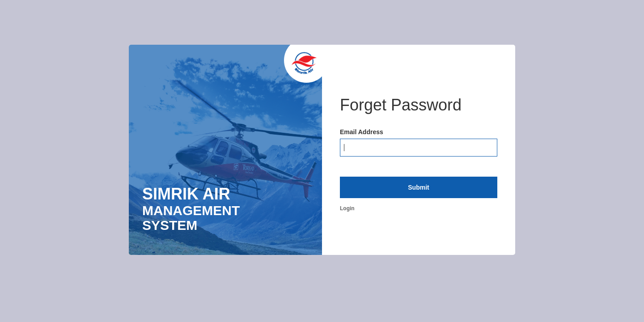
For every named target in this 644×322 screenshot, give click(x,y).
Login (347, 208)
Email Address (362, 132)
